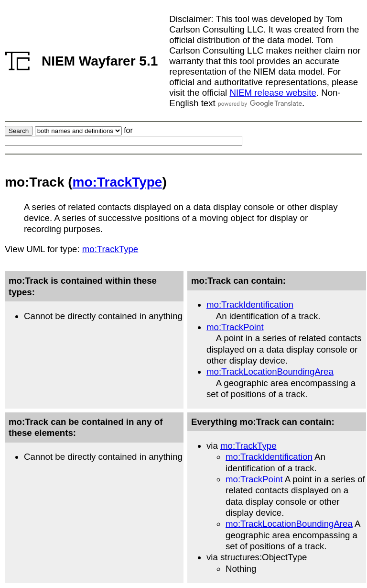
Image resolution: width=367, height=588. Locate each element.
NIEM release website (273, 93)
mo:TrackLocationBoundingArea (270, 372)
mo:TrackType (118, 182)
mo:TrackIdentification (250, 305)
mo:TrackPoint (235, 327)
